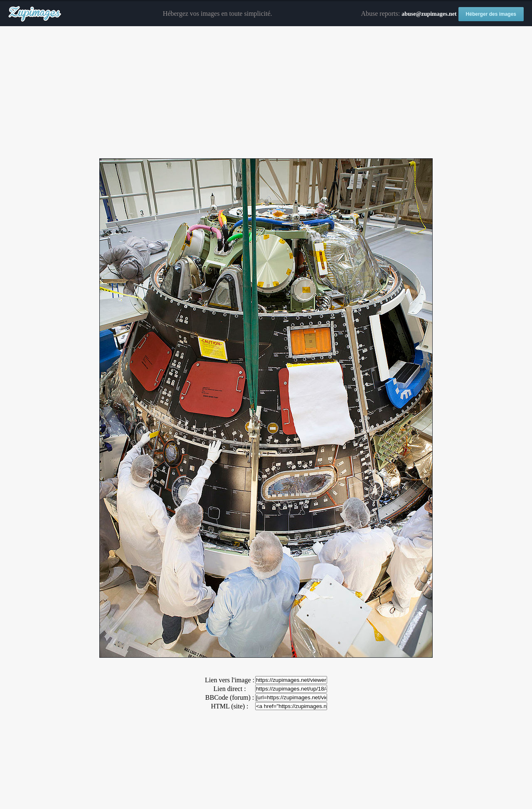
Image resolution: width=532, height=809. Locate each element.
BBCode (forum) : (230, 697)
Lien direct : (229, 689)
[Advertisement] (266, 93)
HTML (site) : (229, 706)
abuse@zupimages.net (429, 14)
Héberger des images (491, 14)
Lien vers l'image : (230, 680)
